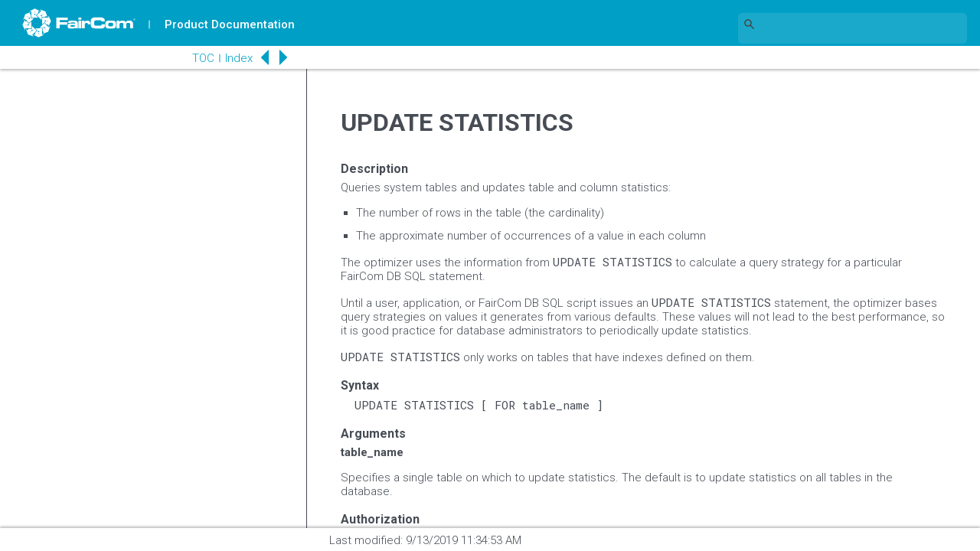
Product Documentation (230, 24)
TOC (199, 58)
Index (234, 58)
